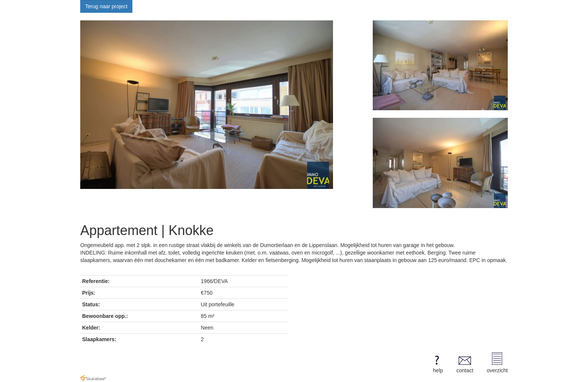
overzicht (497, 363)
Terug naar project (106, 6)
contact (465, 363)
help (437, 363)
